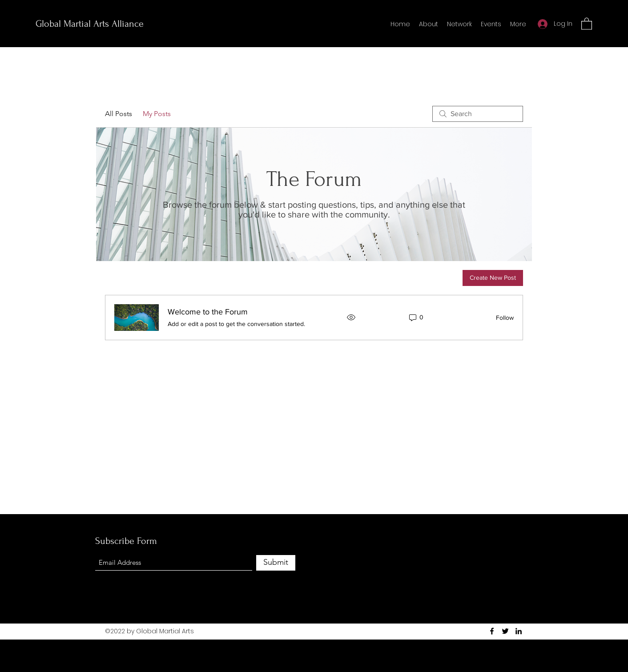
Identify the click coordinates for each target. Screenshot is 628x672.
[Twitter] (505, 631)
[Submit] (276, 563)
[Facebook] (492, 631)
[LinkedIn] (519, 631)
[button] (587, 23)
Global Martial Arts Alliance (90, 24)
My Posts (157, 114)
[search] (478, 114)
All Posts (119, 114)
